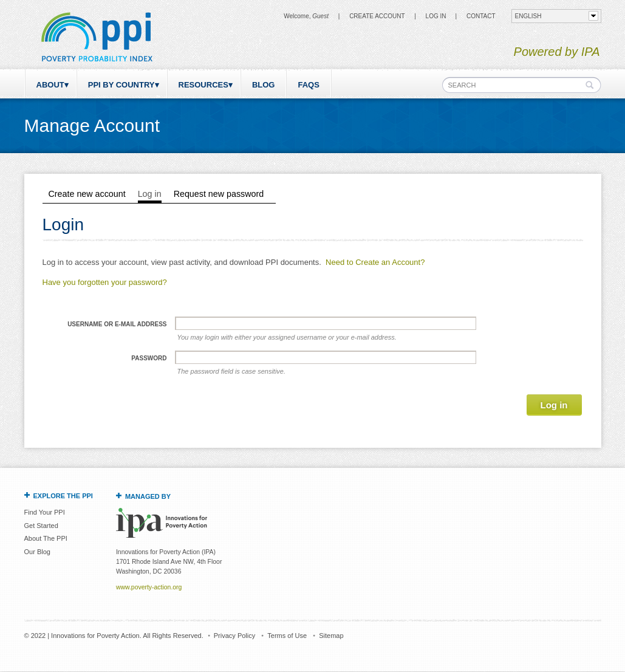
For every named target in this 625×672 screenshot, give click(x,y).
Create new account (87, 194)
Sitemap (331, 636)
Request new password (219, 194)
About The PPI (46, 538)
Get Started (41, 526)
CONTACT (481, 16)
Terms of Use (287, 636)
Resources (203, 85)
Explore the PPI (63, 496)
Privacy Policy (234, 636)
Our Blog (37, 552)
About (50, 85)
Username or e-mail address (117, 324)
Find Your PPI (45, 512)
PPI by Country (121, 85)
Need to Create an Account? (375, 262)
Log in (436, 16)
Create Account (377, 16)
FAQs (308, 85)
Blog (264, 85)
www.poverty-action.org (149, 587)
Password (149, 358)
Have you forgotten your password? (105, 282)
